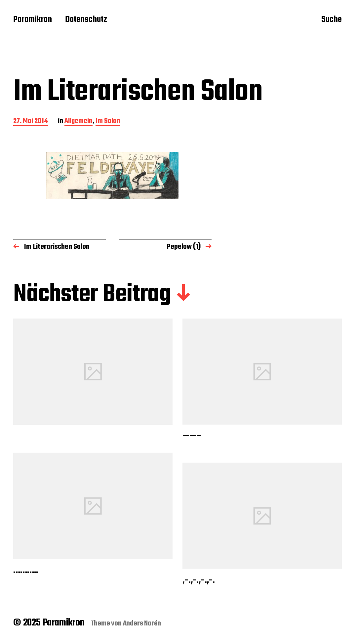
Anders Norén (142, 623)
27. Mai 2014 (31, 122)
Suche (332, 20)
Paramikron (33, 20)
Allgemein (79, 122)
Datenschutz (86, 20)
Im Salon (108, 122)
